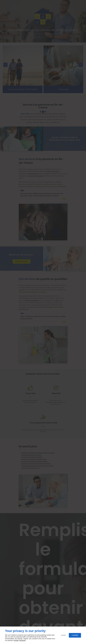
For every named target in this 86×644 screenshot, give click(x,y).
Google (16, 640)
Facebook (22, 640)
